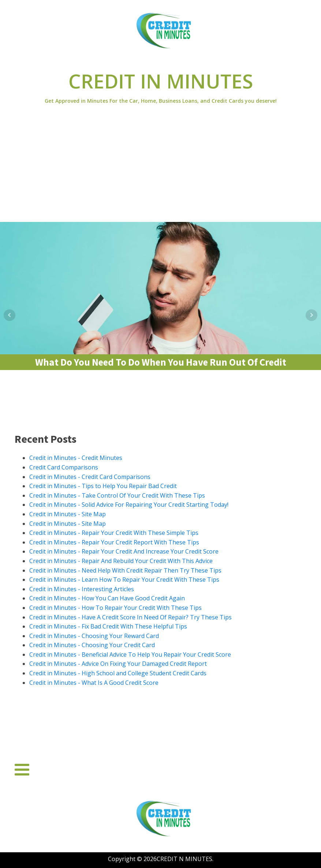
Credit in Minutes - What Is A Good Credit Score (94, 683)
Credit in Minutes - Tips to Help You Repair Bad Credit (103, 486)
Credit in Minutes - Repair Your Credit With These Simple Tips (114, 533)
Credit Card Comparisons (64, 467)
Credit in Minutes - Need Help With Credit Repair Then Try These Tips (125, 570)
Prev (10, 315)
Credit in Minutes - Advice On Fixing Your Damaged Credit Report (118, 664)
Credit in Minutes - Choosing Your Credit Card (92, 645)
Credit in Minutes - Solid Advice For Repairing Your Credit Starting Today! (129, 505)
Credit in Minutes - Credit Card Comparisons (90, 477)
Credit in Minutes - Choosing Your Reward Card (94, 636)
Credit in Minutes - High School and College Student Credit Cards (118, 673)
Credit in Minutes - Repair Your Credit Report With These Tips (114, 542)
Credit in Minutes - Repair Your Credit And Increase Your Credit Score (124, 551)
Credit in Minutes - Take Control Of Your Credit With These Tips (117, 495)
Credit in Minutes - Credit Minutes (76, 458)
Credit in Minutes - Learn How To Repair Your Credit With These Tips (124, 580)
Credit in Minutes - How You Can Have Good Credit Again (107, 598)
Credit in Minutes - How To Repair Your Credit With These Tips (115, 608)
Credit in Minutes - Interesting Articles (82, 589)
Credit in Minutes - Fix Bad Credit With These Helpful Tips (108, 626)
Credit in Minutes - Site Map (68, 514)
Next (311, 315)
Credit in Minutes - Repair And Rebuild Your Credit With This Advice (121, 561)
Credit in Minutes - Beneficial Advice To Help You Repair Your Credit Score (130, 654)
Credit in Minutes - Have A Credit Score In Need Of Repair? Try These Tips (130, 617)
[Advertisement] (160, 167)
